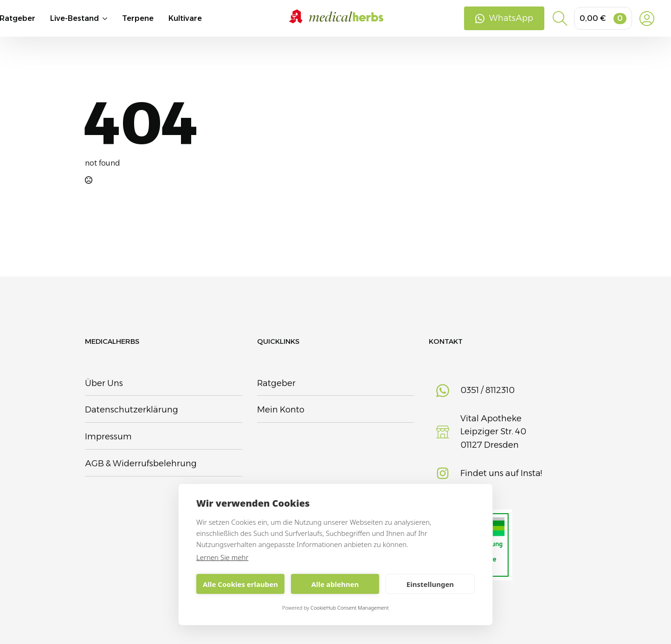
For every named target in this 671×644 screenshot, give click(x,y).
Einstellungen (430, 584)
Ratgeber (276, 383)
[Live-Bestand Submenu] (110, 20)
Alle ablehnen (335, 584)
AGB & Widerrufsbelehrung (141, 464)
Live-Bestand (74, 20)
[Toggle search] (560, 20)
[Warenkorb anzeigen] (603, 20)
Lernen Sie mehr (222, 557)
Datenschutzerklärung (132, 410)
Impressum (108, 437)
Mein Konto (281, 410)
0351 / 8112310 (487, 390)
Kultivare (185, 20)
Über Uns (104, 383)
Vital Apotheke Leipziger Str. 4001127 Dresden (493, 432)
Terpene (138, 20)
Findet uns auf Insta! (501, 473)
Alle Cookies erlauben (240, 584)
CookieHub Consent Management (350, 608)
